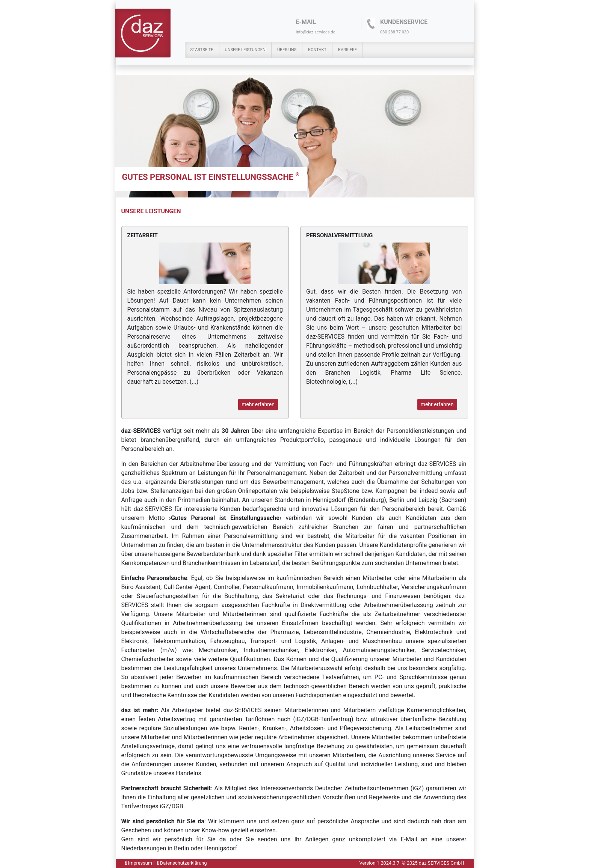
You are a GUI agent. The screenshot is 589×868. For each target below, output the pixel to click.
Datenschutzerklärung (182, 863)
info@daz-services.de (316, 32)
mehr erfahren (258, 404)
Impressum (139, 863)
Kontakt (317, 50)
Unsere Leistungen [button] (245, 50)
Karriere (347, 50)
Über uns (287, 50)
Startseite (202, 50)
